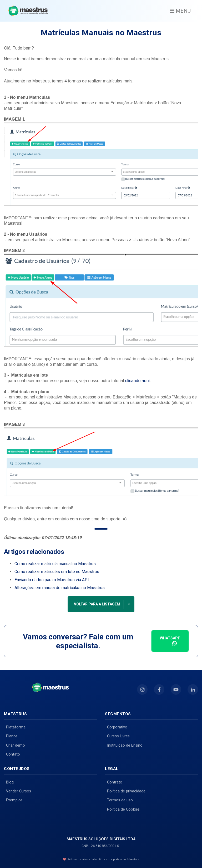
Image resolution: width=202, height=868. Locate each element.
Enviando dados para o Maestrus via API (52, 580)
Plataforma (16, 727)
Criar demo (16, 745)
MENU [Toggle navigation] (180, 11)
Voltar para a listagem (102, 604)
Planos (12, 736)
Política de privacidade (126, 791)
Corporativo (117, 727)
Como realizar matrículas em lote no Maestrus (57, 572)
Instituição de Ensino (125, 745)
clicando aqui (137, 381)
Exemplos (14, 800)
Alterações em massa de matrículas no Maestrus (60, 588)
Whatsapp (170, 642)
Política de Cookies (123, 809)
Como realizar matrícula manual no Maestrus (55, 564)
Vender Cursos (19, 791)
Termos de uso (120, 800)
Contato (13, 754)
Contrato (115, 782)
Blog (10, 782)
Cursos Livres (118, 736)
